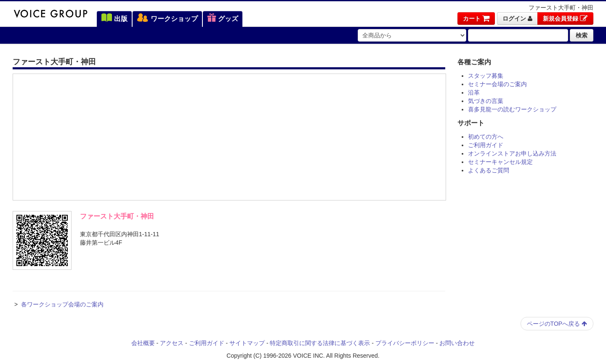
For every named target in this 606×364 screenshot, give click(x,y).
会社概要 (143, 343)
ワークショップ (167, 18)
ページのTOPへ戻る (557, 324)
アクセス (172, 343)
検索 (582, 35)
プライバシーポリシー (405, 343)
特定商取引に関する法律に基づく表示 (320, 343)
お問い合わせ (457, 343)
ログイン (517, 18)
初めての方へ (486, 137)
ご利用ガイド (486, 145)
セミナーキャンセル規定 (500, 162)
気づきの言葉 (486, 101)
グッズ (223, 18)
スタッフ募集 (486, 76)
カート (476, 18)
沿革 (474, 92)
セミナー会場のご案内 (497, 84)
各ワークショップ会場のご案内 (62, 304)
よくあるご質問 (489, 170)
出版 (114, 18)
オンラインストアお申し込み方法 (512, 153)
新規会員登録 (565, 18)
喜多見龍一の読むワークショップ (512, 109)
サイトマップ (247, 343)
